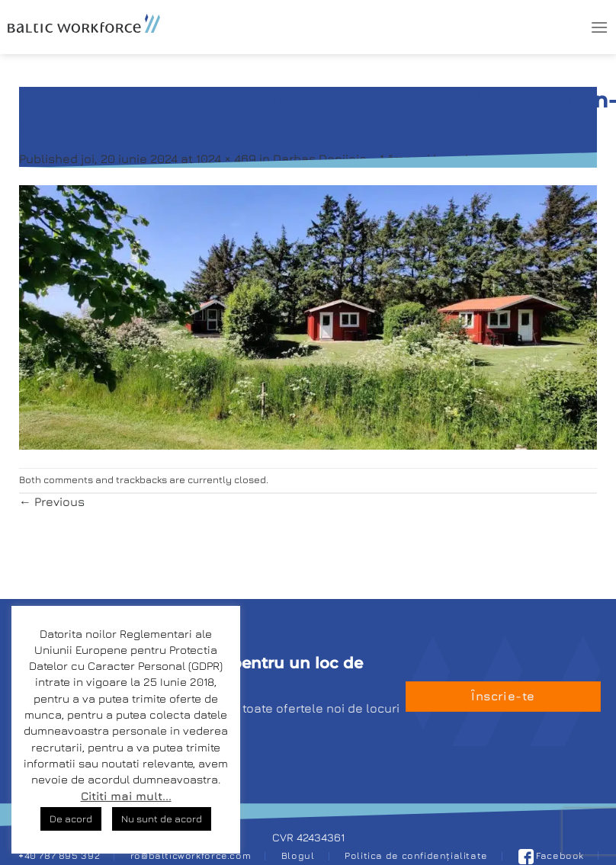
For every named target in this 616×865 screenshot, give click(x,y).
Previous (52, 501)
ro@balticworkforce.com (191, 855)
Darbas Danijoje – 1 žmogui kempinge (382, 159)
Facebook (552, 855)
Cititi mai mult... (126, 796)
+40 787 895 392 (59, 855)
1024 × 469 (226, 159)
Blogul (298, 855)
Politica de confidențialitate (416, 855)
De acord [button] (71, 819)
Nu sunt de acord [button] (162, 819)
